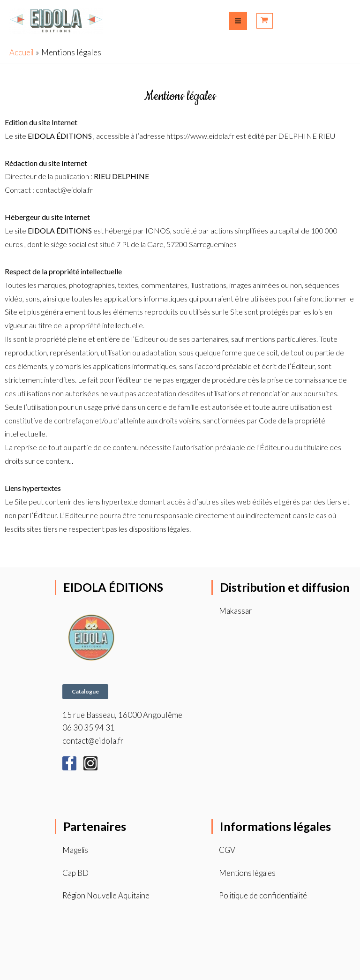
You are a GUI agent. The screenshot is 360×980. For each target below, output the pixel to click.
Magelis (76, 849)
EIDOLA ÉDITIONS (115, 587)
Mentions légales (249, 872)
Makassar (236, 611)
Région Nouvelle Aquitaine (109, 895)
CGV (227, 849)
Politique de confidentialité (266, 895)
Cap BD (75, 872)
